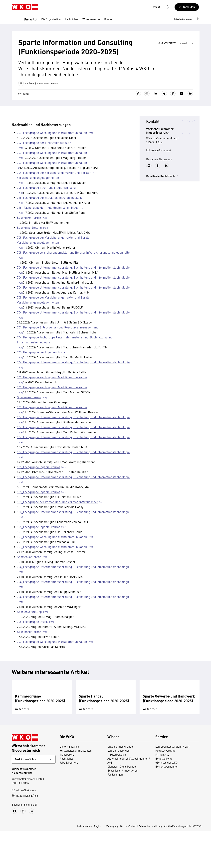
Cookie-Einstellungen (175, 864)
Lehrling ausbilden (118, 788)
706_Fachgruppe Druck (32, 637)
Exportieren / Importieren (122, 808)
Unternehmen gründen (121, 784)
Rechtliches (72, 19)
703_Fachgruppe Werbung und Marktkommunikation (52, 148)
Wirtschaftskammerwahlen (76, 788)
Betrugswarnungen (167, 804)
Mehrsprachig (85, 864)
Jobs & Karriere (69, 800)
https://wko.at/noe (25, 833)
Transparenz (67, 792)
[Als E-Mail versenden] (147, 109)
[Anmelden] (187, 7)
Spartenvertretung (29, 243)
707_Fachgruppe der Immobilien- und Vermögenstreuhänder (58, 517)
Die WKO (30, 19)
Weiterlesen (24, 746)
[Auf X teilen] (182, 109)
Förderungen (115, 812)
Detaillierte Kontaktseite (163, 191)
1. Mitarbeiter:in (117, 792)
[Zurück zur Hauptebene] (15, 19)
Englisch (99, 864)
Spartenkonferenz (29, 233)
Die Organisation (51, 19)
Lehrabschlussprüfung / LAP (172, 784)
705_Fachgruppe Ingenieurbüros (39, 482)
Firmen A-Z (162, 792)
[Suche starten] (168, 7)
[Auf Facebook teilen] (173, 109)
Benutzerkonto (164, 796)
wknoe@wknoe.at (159, 165)
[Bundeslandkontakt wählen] (34, 797)
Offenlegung (112, 864)
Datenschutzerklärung (150, 864)
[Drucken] (190, 109)
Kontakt (109, 19)
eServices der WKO (166, 800)
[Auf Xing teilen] (164, 109)
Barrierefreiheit (128, 864)
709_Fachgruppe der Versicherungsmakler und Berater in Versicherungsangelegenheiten (56, 190)
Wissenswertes (91, 19)
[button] (187, 19)
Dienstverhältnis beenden (122, 804)
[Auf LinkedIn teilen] (156, 109)
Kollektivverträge (165, 788)
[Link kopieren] (138, 109)
